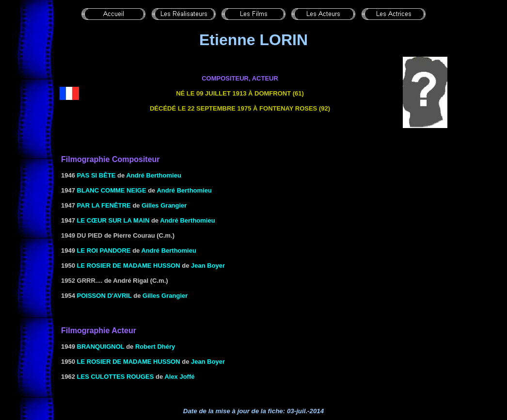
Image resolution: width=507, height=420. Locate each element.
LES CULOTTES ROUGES (116, 377)
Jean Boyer (208, 266)
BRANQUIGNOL (101, 347)
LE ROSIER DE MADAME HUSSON (129, 266)
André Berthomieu (153, 175)
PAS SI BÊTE (96, 175)
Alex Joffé (179, 377)
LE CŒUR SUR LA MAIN (113, 220)
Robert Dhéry (155, 347)
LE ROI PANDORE (104, 250)
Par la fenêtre (104, 205)
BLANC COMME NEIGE (112, 190)
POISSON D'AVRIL (104, 296)
